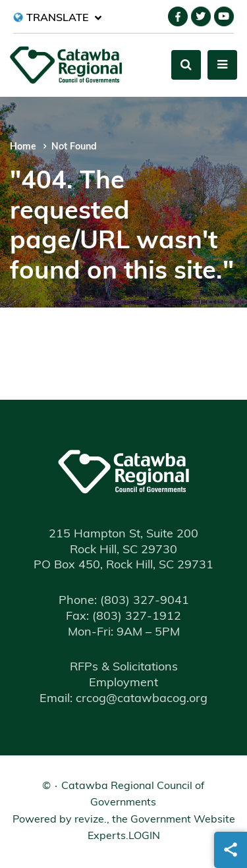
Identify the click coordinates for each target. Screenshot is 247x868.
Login (144, 836)
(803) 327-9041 (124, 601)
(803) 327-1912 (123, 617)
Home (23, 147)
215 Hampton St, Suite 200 (123, 534)
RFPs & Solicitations (124, 667)
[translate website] (58, 17)
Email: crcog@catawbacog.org (123, 699)
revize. (91, 820)
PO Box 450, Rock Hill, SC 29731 (123, 565)
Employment (123, 683)
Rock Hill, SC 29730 (123, 550)
